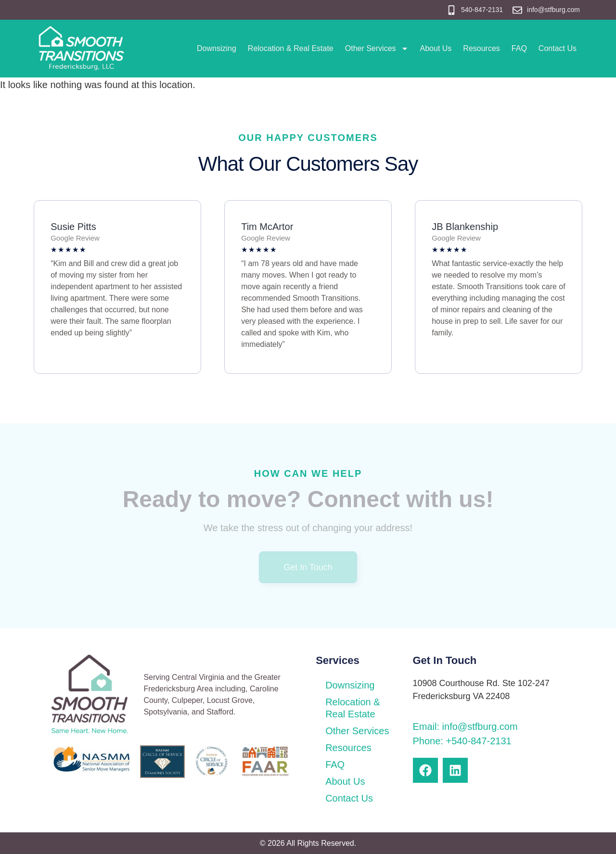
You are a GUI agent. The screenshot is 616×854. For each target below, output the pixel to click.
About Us (436, 48)
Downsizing (217, 48)
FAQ (519, 48)
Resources (481, 48)
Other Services (377, 49)
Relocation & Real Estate (291, 48)
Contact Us (558, 48)
